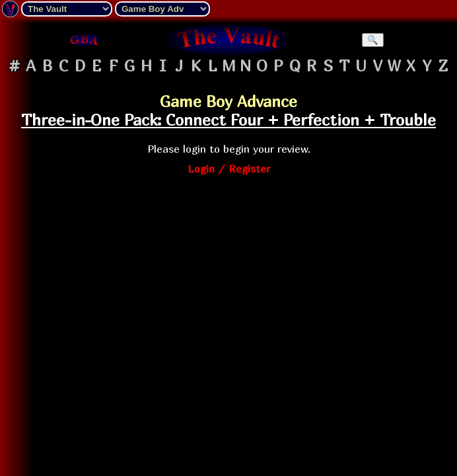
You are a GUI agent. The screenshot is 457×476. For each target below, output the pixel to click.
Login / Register (229, 169)
